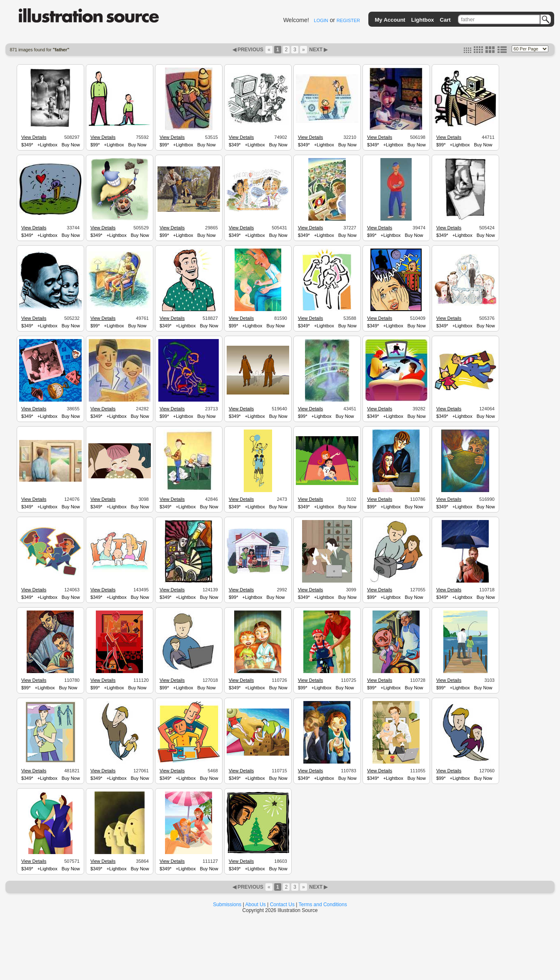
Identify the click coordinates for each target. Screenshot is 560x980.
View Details (34, 137)
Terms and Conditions (323, 905)
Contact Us (282, 905)
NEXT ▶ (318, 50)
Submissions (227, 905)
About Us (256, 905)
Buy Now (71, 145)
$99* (95, 145)
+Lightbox (47, 145)
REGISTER (348, 20)
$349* (27, 145)
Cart (445, 20)
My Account (390, 20)
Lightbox (423, 20)
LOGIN (321, 20)
